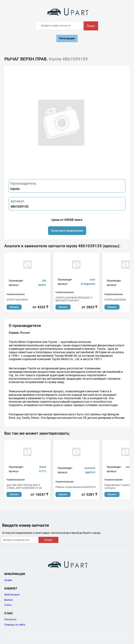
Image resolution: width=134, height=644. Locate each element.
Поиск (91, 26)
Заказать (14, 307)
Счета (8, 605)
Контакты (10, 619)
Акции (8, 580)
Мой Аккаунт (12, 595)
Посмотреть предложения (67, 231)
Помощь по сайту (15, 625)
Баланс (9, 600)
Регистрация (67, 38)
